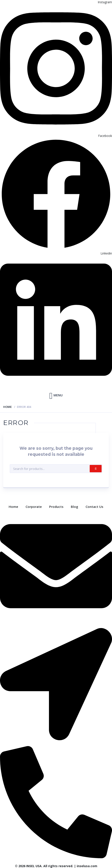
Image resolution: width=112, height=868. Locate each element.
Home (7, 407)
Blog (75, 507)
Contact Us (94, 507)
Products (56, 507)
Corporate (34, 507)
